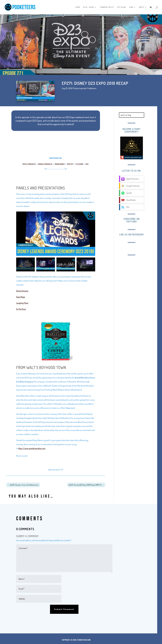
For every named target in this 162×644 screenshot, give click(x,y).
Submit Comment (64, 609)
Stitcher (79, 164)
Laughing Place (22, 303)
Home (78, 7)
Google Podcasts (45, 164)
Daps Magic (21, 297)
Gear (131, 7)
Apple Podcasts (29, 164)
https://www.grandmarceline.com (32, 448)
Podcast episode (80, 88)
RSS (87, 164)
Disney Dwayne (22, 291)
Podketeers (92, 88)
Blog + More (89, 7)
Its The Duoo (21, 309)
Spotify (70, 164)
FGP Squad (121, 7)
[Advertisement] (138, 274)
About (142, 7)
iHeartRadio (60, 164)
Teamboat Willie (107, 7)
